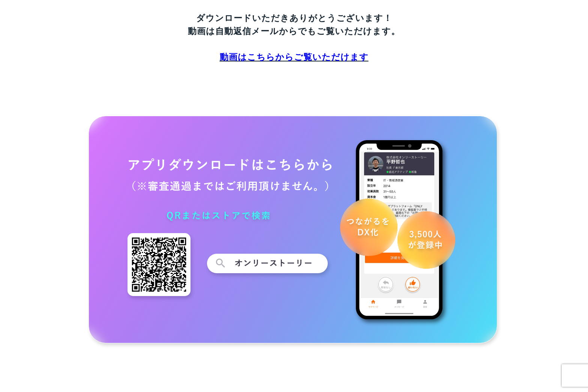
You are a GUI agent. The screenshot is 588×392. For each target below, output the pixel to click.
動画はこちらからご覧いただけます (294, 57)
